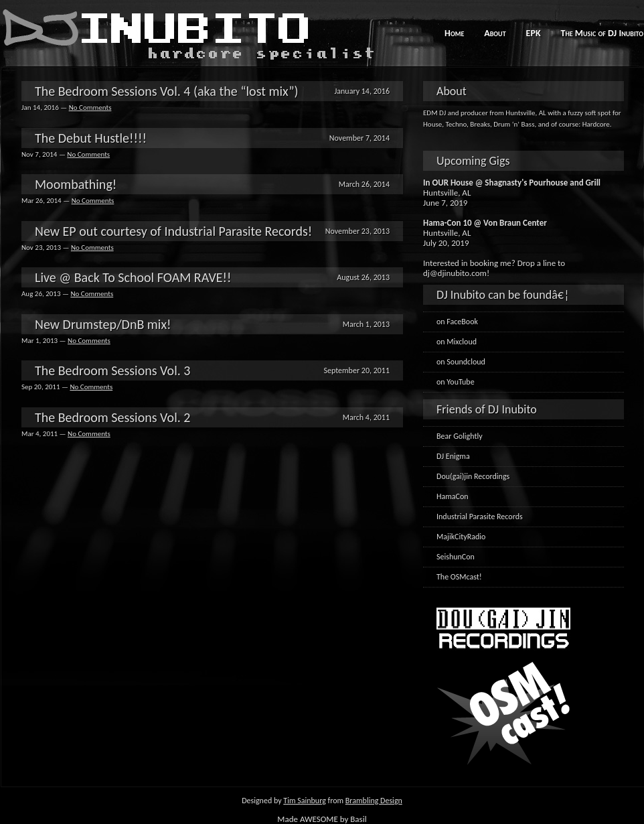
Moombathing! (76, 184)
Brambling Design (374, 801)
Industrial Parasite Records (480, 517)
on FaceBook (457, 322)
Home (454, 33)
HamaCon (453, 496)
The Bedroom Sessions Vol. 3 (112, 370)
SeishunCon (456, 557)
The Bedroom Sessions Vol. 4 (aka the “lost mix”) (167, 91)
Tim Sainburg (305, 801)
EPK (534, 33)
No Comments (90, 108)
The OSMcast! (459, 577)
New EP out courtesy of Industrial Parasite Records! (173, 231)
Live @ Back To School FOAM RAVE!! (133, 277)
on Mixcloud (457, 342)
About (495, 33)
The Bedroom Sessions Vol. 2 (112, 417)
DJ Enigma (453, 456)
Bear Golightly (460, 436)
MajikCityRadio (461, 537)
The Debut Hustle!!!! (91, 138)
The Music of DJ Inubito (602, 33)
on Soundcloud (461, 362)
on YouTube (456, 382)
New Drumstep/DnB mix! (103, 324)
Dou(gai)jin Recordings (473, 476)
